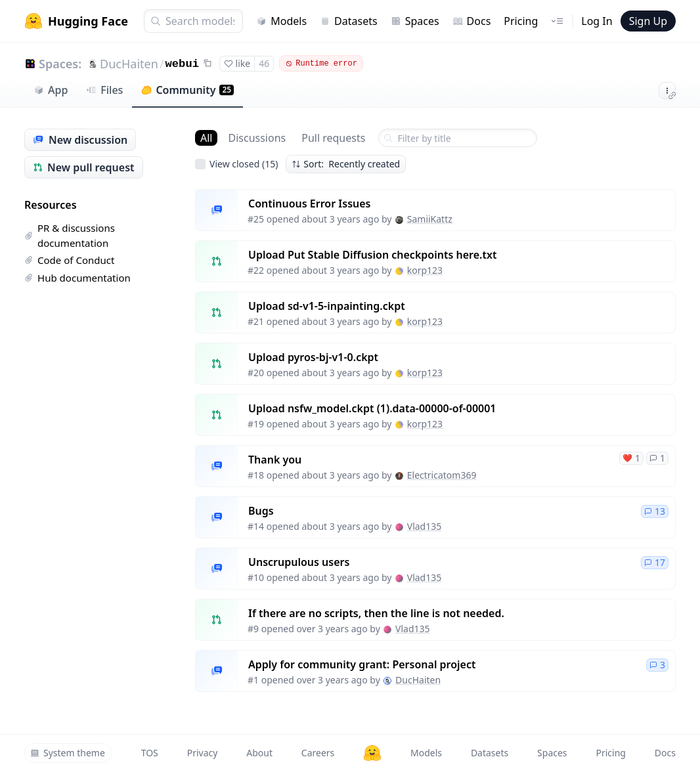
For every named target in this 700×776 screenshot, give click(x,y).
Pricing (521, 21)
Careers (318, 753)
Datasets (349, 21)
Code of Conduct (69, 260)
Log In (597, 21)
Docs (472, 21)
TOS (150, 753)
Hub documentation (77, 278)
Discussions (257, 138)
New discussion (80, 140)
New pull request (84, 167)
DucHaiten (129, 64)
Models (281, 21)
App (51, 90)
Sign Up (648, 21)
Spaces (415, 21)
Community (187, 90)
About (259, 753)
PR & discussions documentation (70, 235)
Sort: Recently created (346, 164)
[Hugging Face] (372, 753)
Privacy (203, 753)
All (206, 138)
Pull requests (333, 138)
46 (264, 63)
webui (182, 64)
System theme (68, 753)
